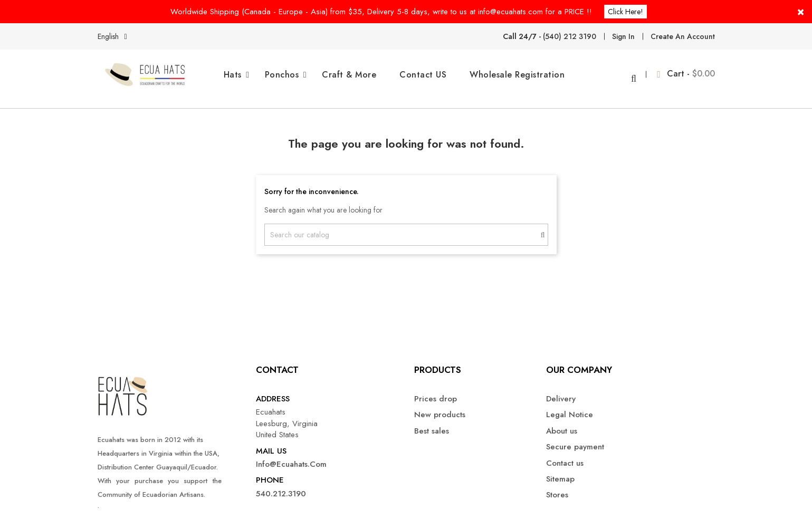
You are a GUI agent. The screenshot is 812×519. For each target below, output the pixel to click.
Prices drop (436, 391)
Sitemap (560, 471)
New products (440, 407)
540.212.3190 (281, 486)
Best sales (432, 423)
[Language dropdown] (114, 36)
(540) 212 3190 (570, 36)
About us (562, 423)
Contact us (565, 455)
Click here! (626, 12)
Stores (557, 487)
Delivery (561, 391)
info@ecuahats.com (291, 456)
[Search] (406, 227)
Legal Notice (570, 407)
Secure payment (575, 439)
